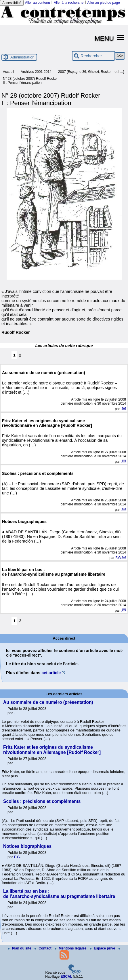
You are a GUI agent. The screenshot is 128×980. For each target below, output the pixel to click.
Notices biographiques (27, 846)
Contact (43, 948)
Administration (22, 57)
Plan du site (20, 948)
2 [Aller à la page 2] (20, 355)
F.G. (119, 558)
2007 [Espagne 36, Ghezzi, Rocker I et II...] (91, 72)
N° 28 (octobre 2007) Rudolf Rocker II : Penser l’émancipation (30, 81)
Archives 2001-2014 (36, 72)
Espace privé (103, 948)
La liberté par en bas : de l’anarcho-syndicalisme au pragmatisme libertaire (59, 894)
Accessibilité (12, 3)
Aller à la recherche (69, 3)
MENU (104, 38)
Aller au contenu (38, 3)
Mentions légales (71, 948)
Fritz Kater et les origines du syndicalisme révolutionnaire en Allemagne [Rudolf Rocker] (52, 750)
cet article (51, 673)
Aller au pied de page (103, 3)
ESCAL (67, 977)
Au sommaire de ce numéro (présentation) (48, 702)
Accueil (8, 72)
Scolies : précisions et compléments (42, 801)
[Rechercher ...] (93, 56)
